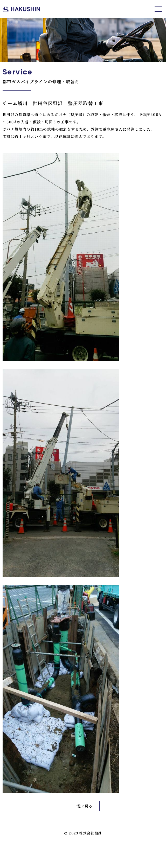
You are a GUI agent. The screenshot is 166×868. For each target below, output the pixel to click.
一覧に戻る (83, 806)
